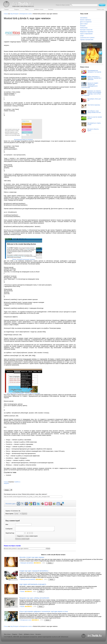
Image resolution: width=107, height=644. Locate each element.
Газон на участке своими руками (91, 118)
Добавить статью (29, 634)
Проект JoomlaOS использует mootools (24, 259)
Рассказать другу (11, 504)
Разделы (15, 634)
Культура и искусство (86, 30)
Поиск (21, 634)
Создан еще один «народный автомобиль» (34, 571)
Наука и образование (86, 34)
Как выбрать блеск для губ (91, 100)
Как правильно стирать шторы (91, 124)
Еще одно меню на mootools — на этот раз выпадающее (24, 393)
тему (11, 14)
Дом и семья (84, 24)
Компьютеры (84, 28)
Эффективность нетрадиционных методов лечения (89, 45)
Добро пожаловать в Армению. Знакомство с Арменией (91, 78)
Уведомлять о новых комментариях (26, 536)
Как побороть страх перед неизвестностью (91, 112)
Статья (6, 14)
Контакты (38, 634)
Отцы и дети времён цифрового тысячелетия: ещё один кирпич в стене (44, 611)
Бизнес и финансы (86, 20)
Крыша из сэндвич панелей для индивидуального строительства (90, 85)
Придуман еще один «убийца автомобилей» (34, 598)
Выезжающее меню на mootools (24, 140)
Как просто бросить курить (90, 130)
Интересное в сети (26, 620)
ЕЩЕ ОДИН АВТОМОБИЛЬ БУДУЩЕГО (33, 584)
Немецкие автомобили (27, 563)
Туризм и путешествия (87, 40)
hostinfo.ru (40, 485)
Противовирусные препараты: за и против (91, 72)
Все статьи (7, 634)
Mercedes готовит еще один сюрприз (32, 557)
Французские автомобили (28, 579)
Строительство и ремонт (87, 38)
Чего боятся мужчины (91, 106)
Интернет (16, 14)
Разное (22, 591)
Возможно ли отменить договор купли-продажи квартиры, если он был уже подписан (91, 93)
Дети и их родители (86, 22)
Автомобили (84, 18)
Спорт (82, 36)
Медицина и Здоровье (87, 32)
